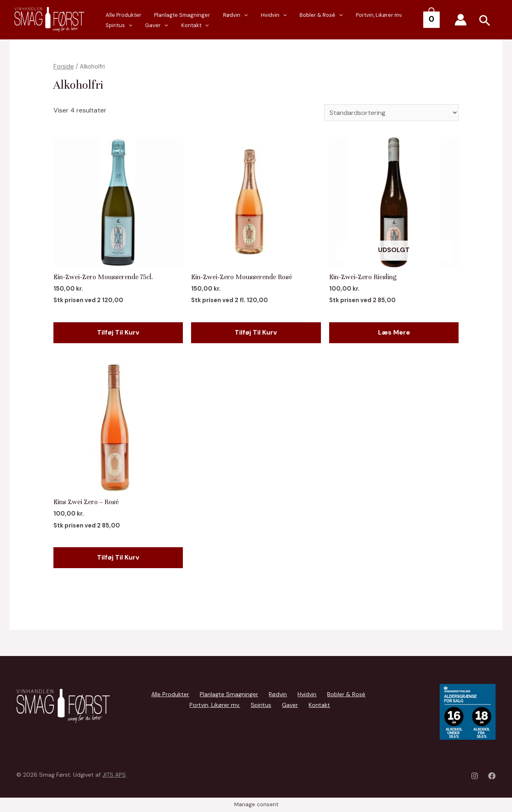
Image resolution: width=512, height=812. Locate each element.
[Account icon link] (461, 20)
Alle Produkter (170, 694)
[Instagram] (475, 776)
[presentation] (122, 25)
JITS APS (114, 775)
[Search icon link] (485, 22)
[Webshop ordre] (391, 113)
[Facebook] (492, 776)
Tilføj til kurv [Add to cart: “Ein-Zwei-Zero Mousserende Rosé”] (256, 332)
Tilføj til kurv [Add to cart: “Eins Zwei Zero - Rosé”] (118, 557)
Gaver (115, 26)
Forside (64, 67)
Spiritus (398, 15)
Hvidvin (257, 15)
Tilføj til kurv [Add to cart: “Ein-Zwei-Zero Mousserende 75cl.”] (118, 332)
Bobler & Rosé (300, 15)
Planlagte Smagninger (175, 15)
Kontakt (148, 26)
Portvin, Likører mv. (353, 15)
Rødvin (224, 15)
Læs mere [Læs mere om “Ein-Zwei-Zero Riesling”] (394, 332)
